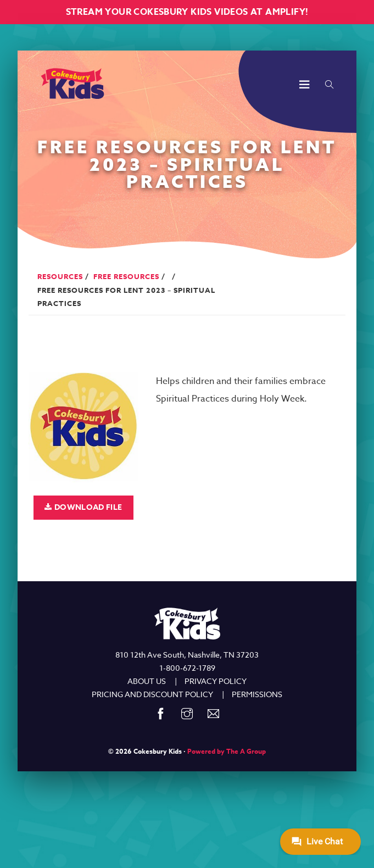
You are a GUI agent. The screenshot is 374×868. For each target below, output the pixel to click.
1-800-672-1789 (187, 668)
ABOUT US (147, 681)
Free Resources (126, 276)
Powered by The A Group (227, 751)
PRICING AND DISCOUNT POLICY (152, 694)
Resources (60, 276)
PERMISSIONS (257, 694)
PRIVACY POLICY (216, 681)
